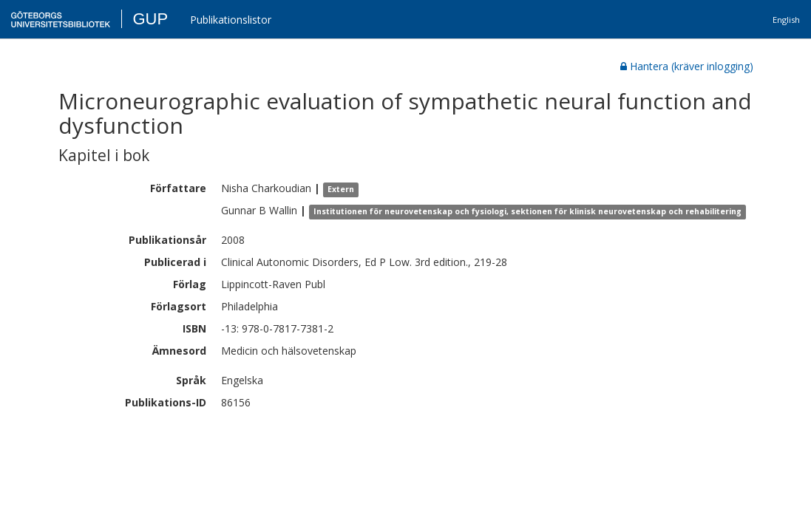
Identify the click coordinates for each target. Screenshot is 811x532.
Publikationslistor (231, 20)
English (786, 20)
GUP (150, 19)
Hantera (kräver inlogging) (687, 66)
